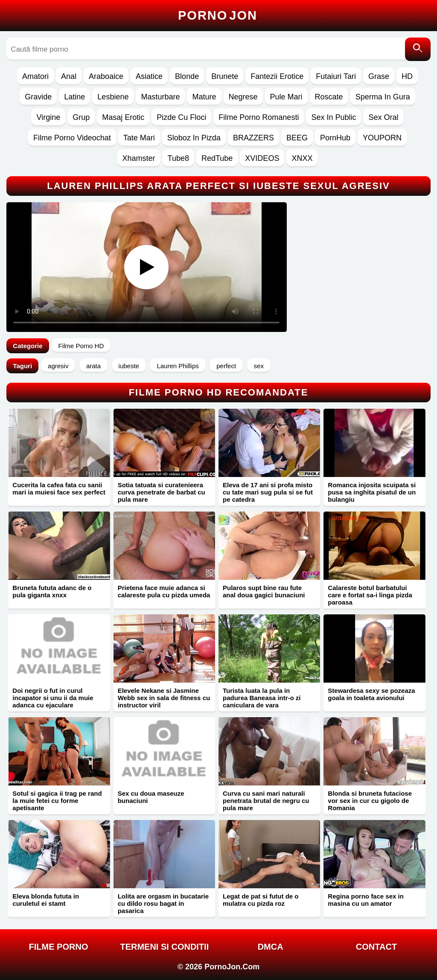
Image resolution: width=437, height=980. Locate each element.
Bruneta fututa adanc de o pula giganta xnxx (52, 591)
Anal (69, 76)
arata (93, 366)
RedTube (217, 158)
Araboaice (106, 76)
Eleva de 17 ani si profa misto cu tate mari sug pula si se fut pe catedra (268, 492)
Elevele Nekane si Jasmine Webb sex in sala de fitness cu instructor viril (164, 698)
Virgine (48, 117)
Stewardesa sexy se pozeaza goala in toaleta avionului (371, 694)
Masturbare (160, 97)
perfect (226, 366)
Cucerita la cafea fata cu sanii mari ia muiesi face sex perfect (59, 489)
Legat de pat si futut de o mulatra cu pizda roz (261, 900)
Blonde (187, 76)
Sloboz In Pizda (194, 138)
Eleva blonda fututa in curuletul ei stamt (46, 900)
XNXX (302, 158)
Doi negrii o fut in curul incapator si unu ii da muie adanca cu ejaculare (53, 698)
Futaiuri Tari (336, 76)
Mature (204, 97)
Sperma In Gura (383, 97)
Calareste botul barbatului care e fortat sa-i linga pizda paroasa (370, 595)
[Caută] (418, 49)
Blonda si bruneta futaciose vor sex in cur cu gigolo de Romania (370, 801)
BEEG (297, 138)
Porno (218, 15)
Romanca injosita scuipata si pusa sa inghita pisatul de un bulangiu (372, 492)
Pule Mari (286, 97)
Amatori (35, 76)
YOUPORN (382, 138)
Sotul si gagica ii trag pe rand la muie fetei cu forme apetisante (57, 801)
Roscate (329, 97)
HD (407, 76)
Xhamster (139, 158)
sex (259, 366)
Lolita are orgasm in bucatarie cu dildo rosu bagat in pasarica (163, 903)
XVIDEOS (262, 158)
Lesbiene (113, 97)
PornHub (335, 138)
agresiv (58, 366)
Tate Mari (139, 138)
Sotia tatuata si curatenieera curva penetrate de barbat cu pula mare (162, 492)
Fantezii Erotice (277, 76)
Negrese (243, 97)
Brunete (225, 76)
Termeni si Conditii (164, 947)
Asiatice (149, 76)
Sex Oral (383, 117)
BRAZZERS (253, 138)
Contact (376, 947)
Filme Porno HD (81, 346)
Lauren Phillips (178, 366)
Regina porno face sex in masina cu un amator (366, 900)
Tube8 (178, 158)
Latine (74, 97)
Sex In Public (334, 117)
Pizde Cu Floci (181, 117)
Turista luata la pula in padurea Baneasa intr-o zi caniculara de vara (262, 698)
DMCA (271, 947)
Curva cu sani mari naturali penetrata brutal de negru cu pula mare (266, 801)
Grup (81, 117)
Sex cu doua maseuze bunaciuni (151, 797)
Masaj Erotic (123, 117)
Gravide (38, 97)
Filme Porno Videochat (72, 138)
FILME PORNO (59, 947)
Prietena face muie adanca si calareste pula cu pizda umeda (164, 591)
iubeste (129, 366)
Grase (379, 76)
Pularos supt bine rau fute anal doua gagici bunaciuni (264, 591)
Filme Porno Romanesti (259, 117)
